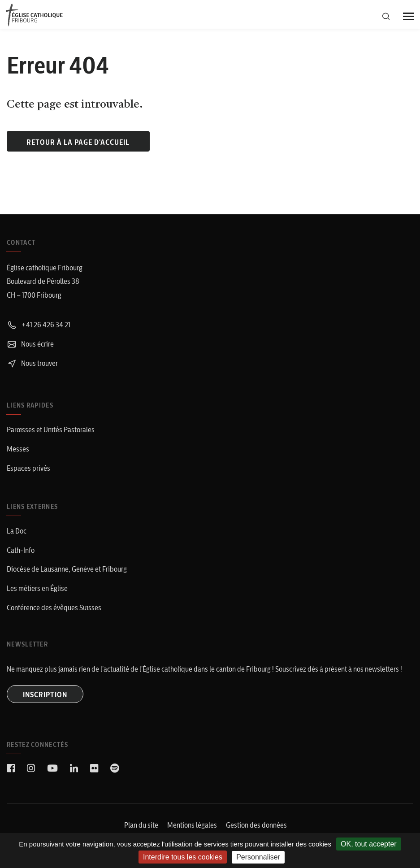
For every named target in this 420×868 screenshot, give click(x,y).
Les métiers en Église (37, 588)
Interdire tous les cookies (183, 857)
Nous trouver (32, 363)
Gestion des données (256, 825)
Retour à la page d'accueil (78, 142)
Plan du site (141, 825)
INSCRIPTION (45, 694)
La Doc (17, 531)
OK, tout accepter (369, 844)
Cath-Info (21, 550)
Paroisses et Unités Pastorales (51, 430)
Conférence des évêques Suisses (54, 608)
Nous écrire (30, 344)
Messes (18, 449)
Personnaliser (258, 857)
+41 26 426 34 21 (39, 325)
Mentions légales (192, 825)
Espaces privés (28, 468)
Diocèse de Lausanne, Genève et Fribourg (67, 569)
